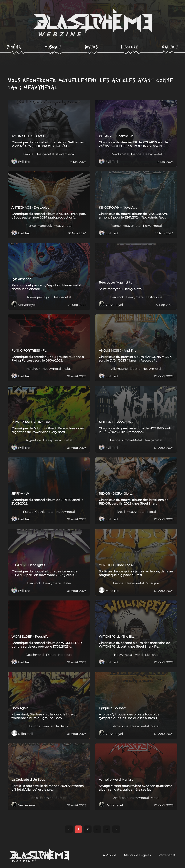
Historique (154, 297)
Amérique (34, 297)
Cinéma (14, 47)
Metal (68, 440)
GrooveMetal (132, 440)
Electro (135, 369)
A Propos (110, 855)
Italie (67, 583)
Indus (67, 369)
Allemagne (119, 369)
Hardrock (45, 226)
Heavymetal (45, 154)
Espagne (47, 798)
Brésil (121, 512)
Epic (47, 297)
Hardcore (65, 655)
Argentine (33, 440)
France (28, 154)
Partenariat (167, 855)
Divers (91, 47)
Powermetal (65, 154)
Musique (53, 47)
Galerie (170, 47)
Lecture (130, 47)
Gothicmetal (45, 512)
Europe (35, 726)
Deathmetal (120, 154)
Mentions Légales (137, 855)
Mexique (152, 655)
